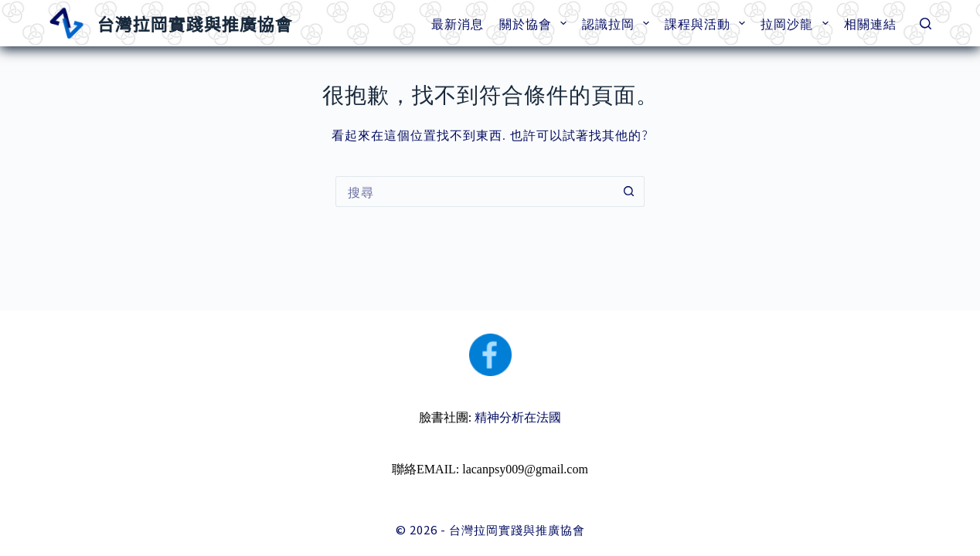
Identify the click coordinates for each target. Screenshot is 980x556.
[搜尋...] (475, 192)
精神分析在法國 (518, 417)
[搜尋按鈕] (629, 192)
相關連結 (870, 23)
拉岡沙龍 (797, 23)
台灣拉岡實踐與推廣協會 (194, 23)
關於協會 (536, 23)
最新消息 (458, 23)
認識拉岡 (619, 23)
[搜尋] (926, 24)
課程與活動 (708, 23)
